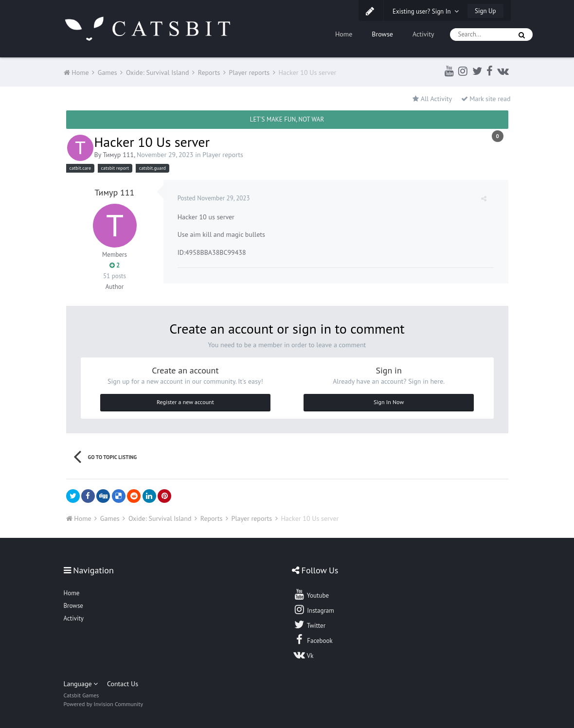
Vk (304, 655)
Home (344, 34)
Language (81, 684)
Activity (423, 34)
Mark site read (486, 99)
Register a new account (185, 402)
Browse (382, 34)
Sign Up (485, 11)
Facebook (313, 639)
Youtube (311, 594)
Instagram (314, 609)
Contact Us (123, 684)
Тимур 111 (118, 155)
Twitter (309, 624)
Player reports (223, 155)
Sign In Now (389, 402)
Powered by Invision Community (104, 704)
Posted (214, 198)
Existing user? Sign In (426, 11)
